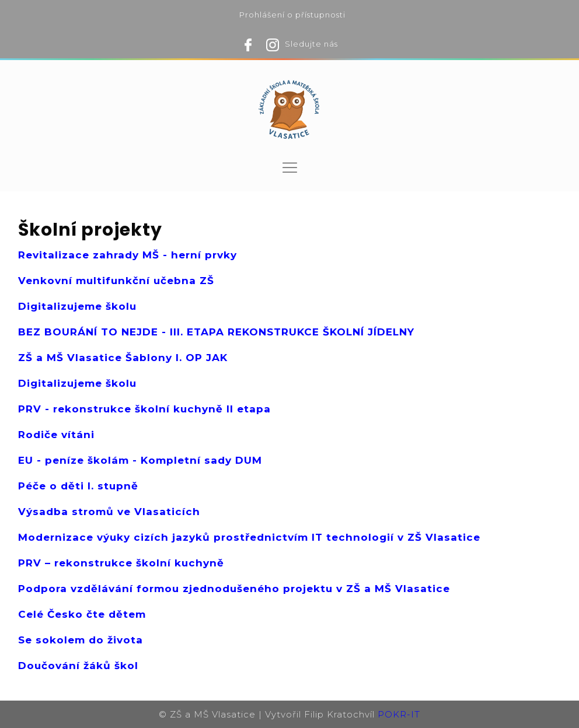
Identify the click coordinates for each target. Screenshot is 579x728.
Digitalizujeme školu (77, 306)
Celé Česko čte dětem (82, 614)
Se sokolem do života (81, 640)
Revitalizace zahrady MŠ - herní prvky (128, 255)
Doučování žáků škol (78, 666)
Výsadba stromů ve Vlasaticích (109, 512)
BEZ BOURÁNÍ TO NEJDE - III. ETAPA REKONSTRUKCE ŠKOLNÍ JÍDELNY (216, 332)
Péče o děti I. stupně (78, 486)
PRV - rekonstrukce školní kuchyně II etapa (144, 409)
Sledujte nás (311, 44)
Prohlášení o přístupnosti (292, 15)
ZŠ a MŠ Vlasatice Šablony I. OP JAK (123, 358)
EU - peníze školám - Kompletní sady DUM (140, 460)
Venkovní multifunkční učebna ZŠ (116, 281)
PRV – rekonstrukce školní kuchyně (121, 563)
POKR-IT (399, 714)
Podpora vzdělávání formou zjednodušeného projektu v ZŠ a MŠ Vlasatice (234, 589)
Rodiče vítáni (56, 435)
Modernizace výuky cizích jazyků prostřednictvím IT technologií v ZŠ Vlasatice (249, 537)
